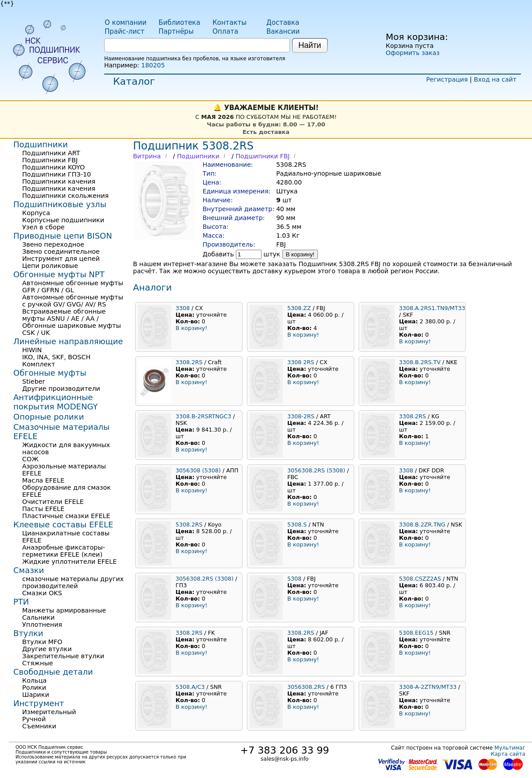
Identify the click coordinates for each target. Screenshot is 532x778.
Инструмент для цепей (61, 259)
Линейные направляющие (68, 341)
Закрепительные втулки (63, 656)
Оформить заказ (413, 53)
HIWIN (32, 350)
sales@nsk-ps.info (285, 759)
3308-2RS (301, 416)
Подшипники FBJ (262, 156)
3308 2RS (301, 362)
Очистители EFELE (53, 502)
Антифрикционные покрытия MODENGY (55, 402)
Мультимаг (510, 748)
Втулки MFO (42, 642)
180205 (153, 65)
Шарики (36, 695)
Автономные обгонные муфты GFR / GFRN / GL (73, 287)
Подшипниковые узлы (60, 204)
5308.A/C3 (190, 687)
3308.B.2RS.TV (420, 362)
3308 (183, 308)
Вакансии (283, 31)
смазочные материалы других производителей (73, 582)
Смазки (29, 570)
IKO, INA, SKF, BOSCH (56, 357)
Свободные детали (53, 672)
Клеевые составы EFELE (63, 525)
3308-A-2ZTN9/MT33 (428, 687)
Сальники (38, 617)
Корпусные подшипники (63, 220)
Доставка (283, 23)
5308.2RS (189, 525)
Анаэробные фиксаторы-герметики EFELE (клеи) (64, 551)
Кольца (34, 680)
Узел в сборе (43, 227)
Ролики (34, 688)
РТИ (21, 602)
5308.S (297, 525)
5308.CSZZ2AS (420, 579)
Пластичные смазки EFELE (66, 516)
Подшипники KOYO (53, 167)
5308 (294, 579)
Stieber (34, 381)
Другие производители (61, 389)
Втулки (28, 633)
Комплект (39, 364)
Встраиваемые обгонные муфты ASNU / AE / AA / (64, 315)
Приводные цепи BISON (63, 236)
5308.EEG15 (416, 633)
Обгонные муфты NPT (59, 274)
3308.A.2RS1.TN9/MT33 (432, 308)
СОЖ (30, 459)
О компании (125, 23)
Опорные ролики (49, 417)
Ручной (34, 719)
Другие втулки (47, 649)
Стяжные (38, 663)
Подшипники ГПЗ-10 (57, 174)
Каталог (134, 81)
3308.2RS (189, 362)
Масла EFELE (43, 480)
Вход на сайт (495, 79)
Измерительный (49, 712)
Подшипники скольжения (65, 196)
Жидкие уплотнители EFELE (69, 562)
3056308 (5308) (198, 470)
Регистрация (447, 79)
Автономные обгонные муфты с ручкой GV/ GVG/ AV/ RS (73, 301)
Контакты (229, 23)
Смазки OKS (42, 593)
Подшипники (198, 156)
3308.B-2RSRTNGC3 (203, 416)
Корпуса (36, 213)
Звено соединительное (61, 251)
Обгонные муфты (50, 373)
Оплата (225, 31)
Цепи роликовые (50, 266)
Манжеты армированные (64, 610)
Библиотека (180, 23)
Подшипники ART (51, 153)
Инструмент (39, 703)
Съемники (39, 726)
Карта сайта (508, 754)
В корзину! (300, 254)
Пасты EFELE (43, 509)
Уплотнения (42, 625)
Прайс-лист (125, 31)
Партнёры (176, 31)
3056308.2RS (306, 687)
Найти (310, 45)
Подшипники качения (59, 181)
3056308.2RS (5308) (316, 470)
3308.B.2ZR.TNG (422, 525)
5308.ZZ (299, 308)
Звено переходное (53, 244)
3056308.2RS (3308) (205, 579)
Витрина (147, 156)
